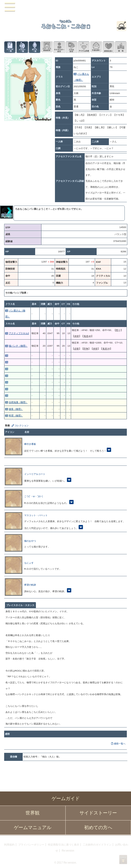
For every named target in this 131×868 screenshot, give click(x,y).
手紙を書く (96, 47)
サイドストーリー (98, 813)
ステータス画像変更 (47, 47)
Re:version (68, 851)
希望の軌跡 (30, 585)
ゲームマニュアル (33, 828)
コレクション (22, 425)
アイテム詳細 (84, 47)
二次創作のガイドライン (97, 845)
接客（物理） (16, 409)
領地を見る (121, 47)
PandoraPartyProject (65, 7)
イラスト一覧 (22, 47)
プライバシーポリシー (31, 845)
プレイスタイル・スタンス (20, 605)
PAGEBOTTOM (123, 860)
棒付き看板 (30, 444)
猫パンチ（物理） (18, 346)
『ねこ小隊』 (65, 21)
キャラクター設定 (59, 47)
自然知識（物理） (18, 402)
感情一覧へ (120, 744)
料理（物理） (16, 415)
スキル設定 (71, 47)
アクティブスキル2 (19, 333)
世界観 (33, 813)
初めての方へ (98, 828)
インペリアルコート (35, 474)
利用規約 (9, 845)
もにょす (29, 563)
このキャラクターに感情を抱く (108, 47)
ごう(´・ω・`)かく (34, 496)
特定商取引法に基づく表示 (64, 845)
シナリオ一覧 (10, 47)
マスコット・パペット (36, 515)
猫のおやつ (30, 541)
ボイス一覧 (35, 47)
